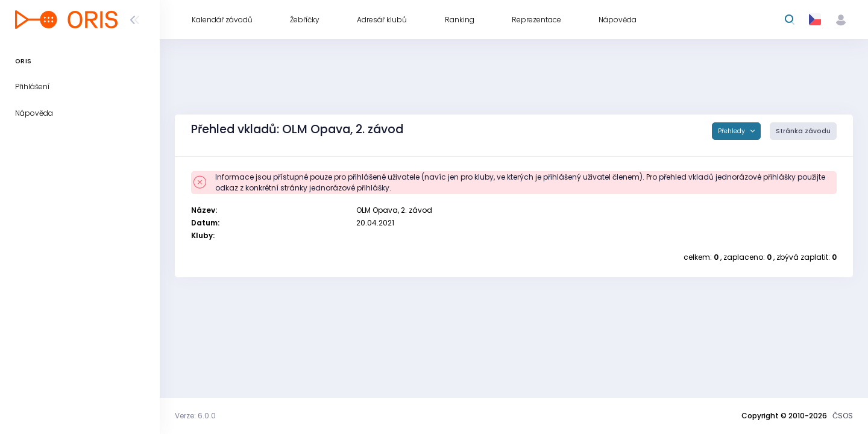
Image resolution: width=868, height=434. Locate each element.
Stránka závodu (803, 131)
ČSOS (843, 416)
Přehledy (732, 131)
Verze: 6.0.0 (195, 416)
